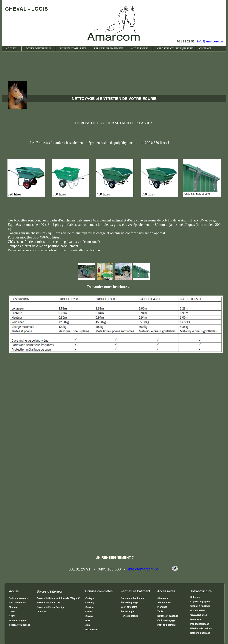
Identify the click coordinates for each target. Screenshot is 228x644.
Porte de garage (130, 616)
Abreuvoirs (163, 598)
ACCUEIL (12, 49)
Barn (88, 621)
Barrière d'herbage (200, 633)
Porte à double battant (133, 598)
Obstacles (196, 615)
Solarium (195, 597)
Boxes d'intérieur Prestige (51, 607)
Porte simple (128, 611)
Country (90, 603)
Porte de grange (130, 602)
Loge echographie (200, 602)
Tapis (160, 611)
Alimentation (164, 602)
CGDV (12, 612)
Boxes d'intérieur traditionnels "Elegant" (58, 598)
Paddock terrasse (200, 624)
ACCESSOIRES (140, 49)
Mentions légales (18, 621)
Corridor (90, 607)
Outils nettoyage (166, 620)
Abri (88, 625)
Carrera (89, 616)
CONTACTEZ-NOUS (19, 625)
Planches (42, 612)
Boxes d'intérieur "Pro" (49, 603)
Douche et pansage (168, 616)
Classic (89, 612)
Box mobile (92, 630)
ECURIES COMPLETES (73, 49)
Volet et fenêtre (129, 607)
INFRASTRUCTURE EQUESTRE (174, 49)
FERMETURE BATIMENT (108, 49)
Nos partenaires (18, 603)
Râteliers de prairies (201, 628)
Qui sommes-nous (19, 598)
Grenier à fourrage (200, 606)
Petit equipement (167, 625)
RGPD (12, 616)
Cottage (90, 598)
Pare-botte (196, 619)
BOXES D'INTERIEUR (38, 49)
